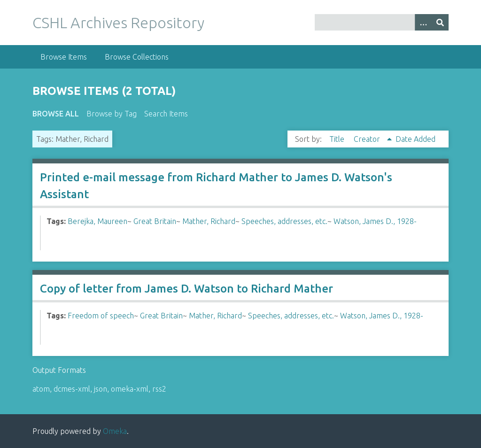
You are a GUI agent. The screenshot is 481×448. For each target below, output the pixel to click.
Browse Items (64, 57)
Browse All (56, 114)
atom (41, 389)
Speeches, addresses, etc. (284, 221)
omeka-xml (130, 389)
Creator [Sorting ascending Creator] (368, 139)
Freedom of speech (101, 316)
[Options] (423, 22)
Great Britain (155, 221)
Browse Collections (137, 57)
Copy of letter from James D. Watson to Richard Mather (186, 289)
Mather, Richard (209, 221)
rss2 (159, 389)
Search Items (166, 114)
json (101, 389)
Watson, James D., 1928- (375, 221)
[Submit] (440, 22)
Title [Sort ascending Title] (338, 139)
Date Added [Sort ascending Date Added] (415, 139)
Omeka (115, 431)
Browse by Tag (112, 114)
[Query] (382, 22)
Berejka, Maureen (97, 221)
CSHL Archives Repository (118, 23)
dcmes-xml (72, 389)
